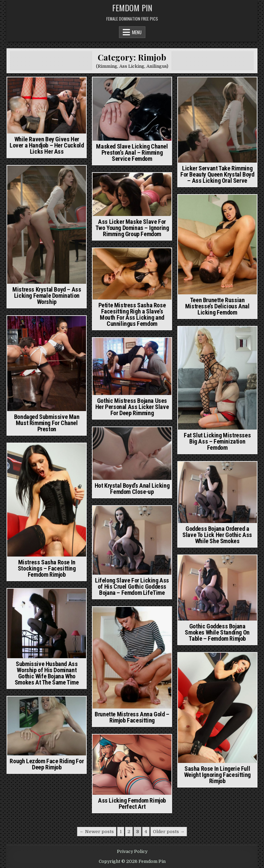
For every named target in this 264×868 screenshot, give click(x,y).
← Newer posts (97, 832)
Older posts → (169, 832)
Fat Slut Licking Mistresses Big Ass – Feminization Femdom (217, 441)
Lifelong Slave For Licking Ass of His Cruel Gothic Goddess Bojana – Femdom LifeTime (132, 586)
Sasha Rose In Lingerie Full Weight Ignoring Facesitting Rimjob (217, 775)
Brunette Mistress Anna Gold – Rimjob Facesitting (132, 717)
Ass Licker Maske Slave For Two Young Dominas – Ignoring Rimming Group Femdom (132, 228)
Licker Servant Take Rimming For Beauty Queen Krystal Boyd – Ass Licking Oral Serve (217, 174)
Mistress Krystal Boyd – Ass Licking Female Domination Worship (47, 296)
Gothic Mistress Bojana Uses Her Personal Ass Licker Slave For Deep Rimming (132, 407)
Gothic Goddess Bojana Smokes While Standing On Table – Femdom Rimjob (217, 632)
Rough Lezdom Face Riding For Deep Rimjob (47, 764)
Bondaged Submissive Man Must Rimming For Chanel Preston (47, 423)
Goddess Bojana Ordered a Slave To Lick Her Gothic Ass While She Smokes (217, 535)
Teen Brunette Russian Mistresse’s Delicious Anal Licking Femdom (217, 306)
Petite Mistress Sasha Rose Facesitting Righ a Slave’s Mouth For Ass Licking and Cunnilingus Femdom (132, 314)
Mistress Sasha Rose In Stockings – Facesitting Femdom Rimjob (47, 568)
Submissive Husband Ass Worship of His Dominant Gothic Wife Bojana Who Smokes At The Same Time (47, 673)
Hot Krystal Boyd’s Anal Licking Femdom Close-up (132, 489)
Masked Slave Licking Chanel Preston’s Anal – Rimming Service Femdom (132, 152)
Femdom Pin (132, 8)
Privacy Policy (132, 852)
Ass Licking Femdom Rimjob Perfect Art (132, 803)
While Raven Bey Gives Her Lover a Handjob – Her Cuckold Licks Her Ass (47, 145)
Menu (137, 32)
